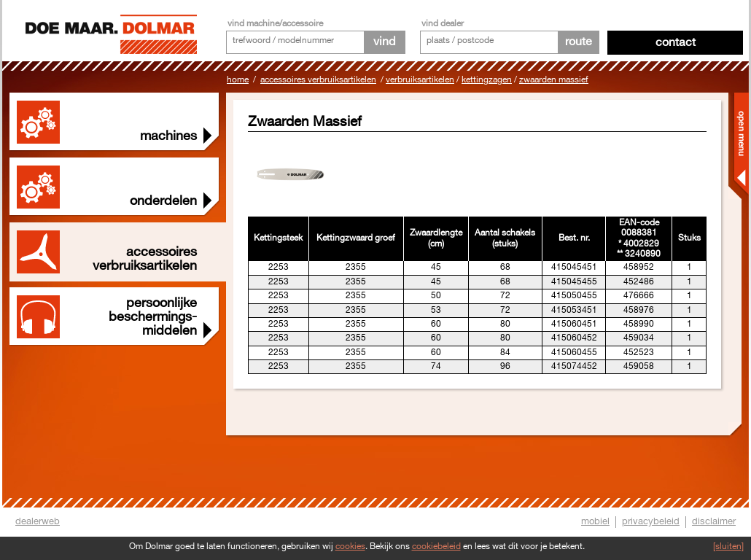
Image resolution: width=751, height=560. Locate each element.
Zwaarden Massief (554, 80)
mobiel (595, 521)
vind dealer (443, 24)
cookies (350, 547)
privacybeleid (651, 521)
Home (238, 80)
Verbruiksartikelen (420, 80)
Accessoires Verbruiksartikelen (318, 80)
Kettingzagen (487, 80)
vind (384, 42)
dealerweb (38, 521)
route (579, 42)
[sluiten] (728, 547)
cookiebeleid (436, 547)
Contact (676, 43)
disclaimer (714, 521)
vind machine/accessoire (275, 24)
